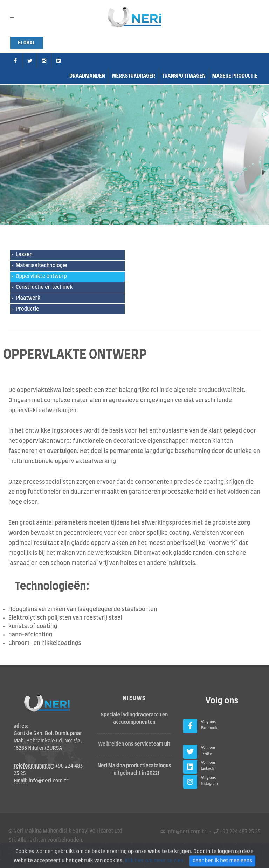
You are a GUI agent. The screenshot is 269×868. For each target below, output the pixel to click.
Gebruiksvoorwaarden (35, 849)
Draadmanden (87, 76)
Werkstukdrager (133, 76)
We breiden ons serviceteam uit (134, 744)
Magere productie (235, 76)
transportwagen (184, 76)
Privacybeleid (84, 849)
